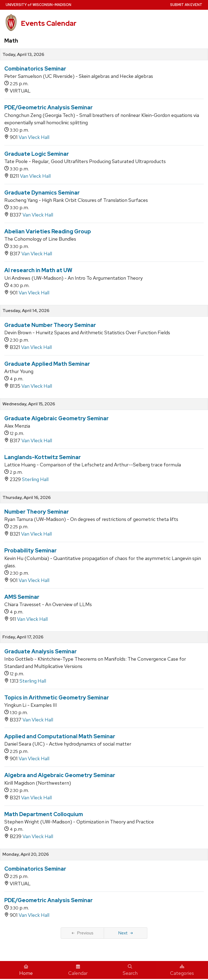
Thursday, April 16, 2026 (27, 498)
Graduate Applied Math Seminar (47, 364)
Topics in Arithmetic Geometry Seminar (57, 698)
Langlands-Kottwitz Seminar (43, 457)
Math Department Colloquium (44, 814)
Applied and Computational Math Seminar (60, 736)
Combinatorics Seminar (35, 69)
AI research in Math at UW (38, 270)
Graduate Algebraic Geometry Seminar (56, 418)
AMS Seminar (22, 597)
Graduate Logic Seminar (37, 154)
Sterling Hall (35, 479)
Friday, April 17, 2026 (23, 637)
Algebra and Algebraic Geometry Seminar (60, 775)
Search (130, 970)
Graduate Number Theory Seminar (50, 325)
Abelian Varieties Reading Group (48, 231)
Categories (182, 970)
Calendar (78, 970)
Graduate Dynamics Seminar (42, 193)
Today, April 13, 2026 (23, 55)
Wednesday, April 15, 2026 (29, 404)
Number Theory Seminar (37, 512)
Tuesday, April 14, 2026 (26, 311)
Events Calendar (49, 23)
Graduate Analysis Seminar (40, 651)
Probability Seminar (30, 551)
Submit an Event (186, 5)
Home (26, 970)
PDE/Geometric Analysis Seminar (48, 107)
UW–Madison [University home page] (38, 5)
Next (126, 933)
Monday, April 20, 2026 (26, 854)
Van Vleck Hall (34, 137)
